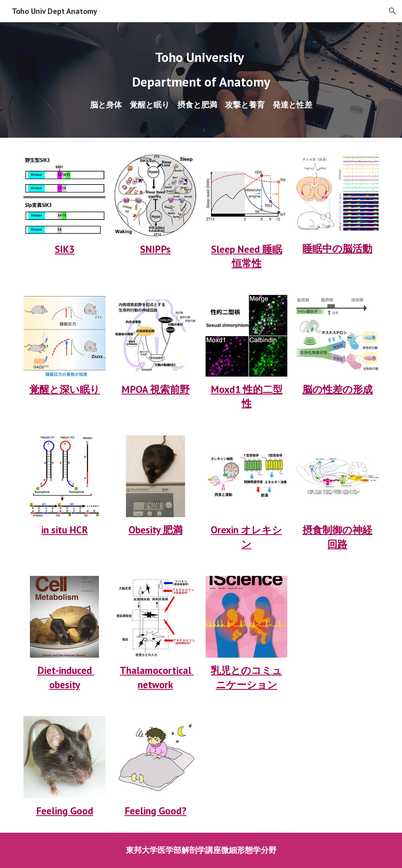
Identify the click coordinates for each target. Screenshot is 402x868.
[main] (201, 69)
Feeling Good (65, 811)
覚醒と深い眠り (65, 389)
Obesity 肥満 (156, 530)
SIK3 (65, 249)
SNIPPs (155, 249)
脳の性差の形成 (338, 389)
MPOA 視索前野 (156, 389)
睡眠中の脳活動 (337, 248)
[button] (392, 11)
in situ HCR (64, 530)
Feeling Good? (156, 811)
